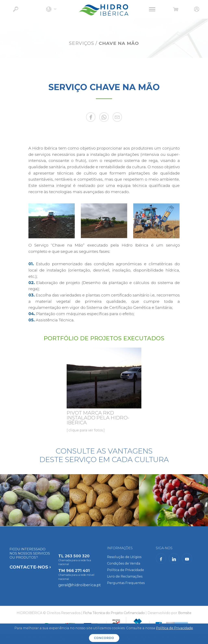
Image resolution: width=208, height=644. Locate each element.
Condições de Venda (124, 567)
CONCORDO (104, 638)
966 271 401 (78, 577)
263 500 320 (77, 562)
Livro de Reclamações (125, 580)
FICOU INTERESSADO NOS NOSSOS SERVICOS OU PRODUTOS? (30, 571)
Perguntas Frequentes (126, 586)
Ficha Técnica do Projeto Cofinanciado (114, 616)
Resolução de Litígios (124, 561)
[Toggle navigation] (152, 9)
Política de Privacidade (126, 573)
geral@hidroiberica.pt (80, 587)
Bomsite (185, 616)
